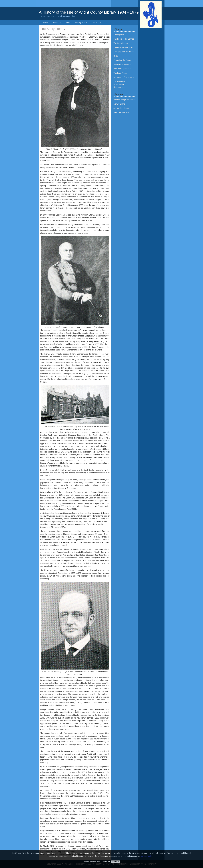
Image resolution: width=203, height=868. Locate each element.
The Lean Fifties (120, 73)
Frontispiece (119, 35)
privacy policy (147, 860)
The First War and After (123, 47)
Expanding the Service (123, 60)
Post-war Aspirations (122, 69)
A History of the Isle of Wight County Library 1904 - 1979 (102, 14)
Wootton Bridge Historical (124, 100)
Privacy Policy (81, 23)
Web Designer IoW (121, 112)
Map (68, 23)
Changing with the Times (124, 52)
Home (45, 23)
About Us (57, 23)
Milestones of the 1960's (124, 77)
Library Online (119, 104)
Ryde (116, 56)
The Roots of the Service (124, 39)
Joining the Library (121, 108)
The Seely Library (121, 43)
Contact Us (97, 23)
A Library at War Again (123, 64)
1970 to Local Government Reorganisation (120, 84)
